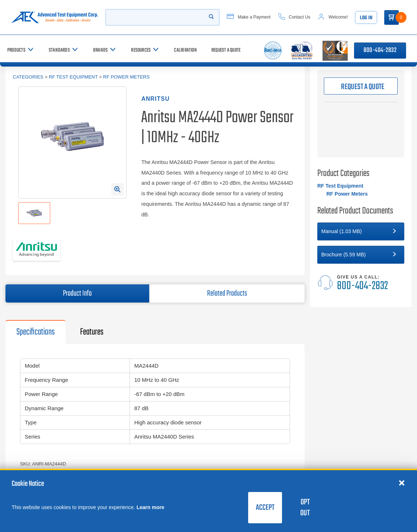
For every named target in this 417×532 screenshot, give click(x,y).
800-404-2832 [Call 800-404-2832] (380, 50)
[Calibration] (185, 50)
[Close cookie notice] (402, 483)
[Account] (333, 17)
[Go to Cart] (392, 17)
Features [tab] (92, 332)
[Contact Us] (294, 17)
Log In (366, 18)
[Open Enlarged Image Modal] (118, 189)
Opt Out (305, 508)
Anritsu (155, 99)
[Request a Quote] (226, 50)
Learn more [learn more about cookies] (150, 507)
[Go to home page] (55, 17)
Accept (265, 508)
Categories (28, 77)
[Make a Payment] (249, 17)
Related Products (227, 293)
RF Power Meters (126, 77)
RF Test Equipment (73, 77)
